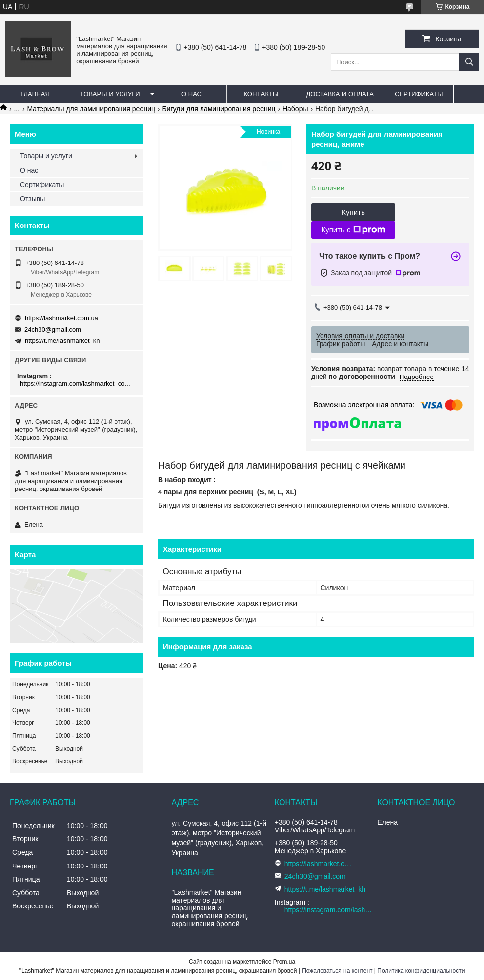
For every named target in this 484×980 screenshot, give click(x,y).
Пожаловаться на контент (337, 971)
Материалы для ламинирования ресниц (91, 109)
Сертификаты (419, 94)
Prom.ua (284, 962)
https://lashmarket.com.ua (61, 318)
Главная (35, 94)
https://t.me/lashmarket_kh (62, 341)
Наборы (295, 109)
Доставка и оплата (340, 94)
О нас (191, 94)
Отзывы (32, 199)
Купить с (353, 230)
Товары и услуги (110, 94)
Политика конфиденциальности (421, 971)
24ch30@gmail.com (53, 329)
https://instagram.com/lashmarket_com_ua (78, 384)
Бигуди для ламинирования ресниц (219, 109)
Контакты (261, 94)
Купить (353, 212)
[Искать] (469, 62)
